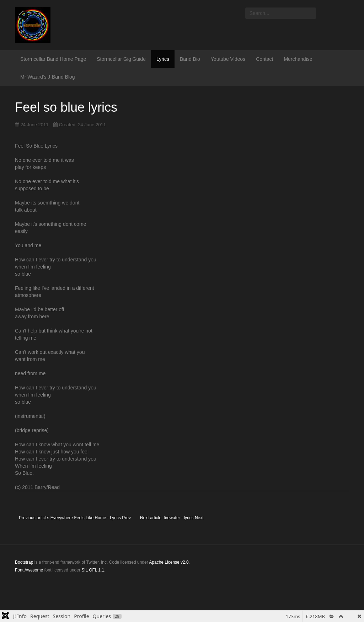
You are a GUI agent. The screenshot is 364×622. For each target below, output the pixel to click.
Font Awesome (29, 570)
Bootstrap (24, 562)
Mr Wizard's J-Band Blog (48, 77)
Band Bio (190, 59)
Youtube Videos (228, 59)
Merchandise (298, 59)
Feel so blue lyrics (66, 107)
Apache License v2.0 (169, 562)
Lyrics (163, 59)
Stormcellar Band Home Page (53, 59)
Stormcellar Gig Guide (121, 59)
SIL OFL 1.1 (93, 570)
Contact (264, 59)
